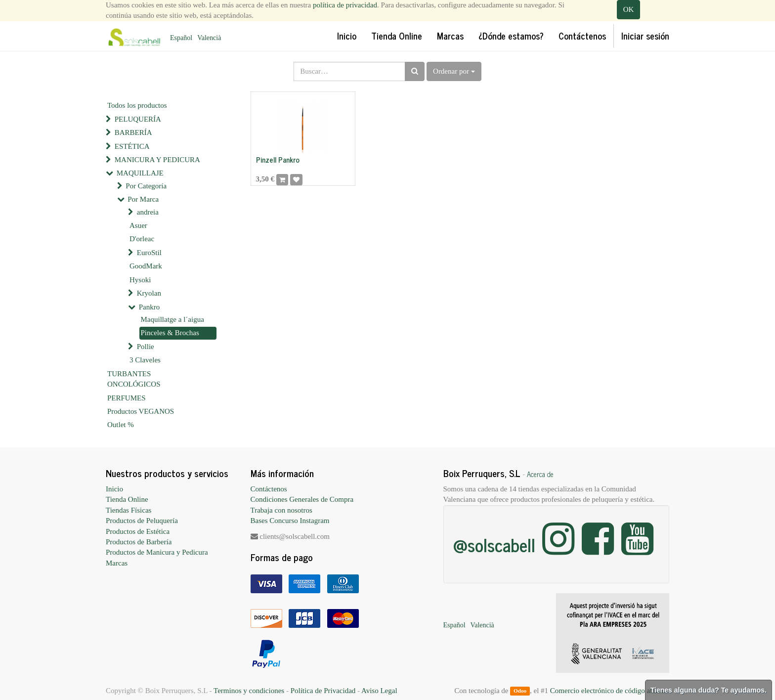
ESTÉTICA (132, 146)
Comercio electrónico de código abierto (609, 691)
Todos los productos (137, 105)
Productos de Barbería (139, 542)
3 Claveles (145, 360)
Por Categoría (146, 186)
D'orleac (142, 239)
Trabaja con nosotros (281, 510)
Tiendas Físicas (129, 510)
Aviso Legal (379, 691)
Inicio (114, 489)
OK (629, 9)
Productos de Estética (138, 531)
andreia (148, 212)
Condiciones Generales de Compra (302, 499)
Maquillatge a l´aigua (172, 319)
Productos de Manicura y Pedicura (157, 552)
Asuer (138, 225)
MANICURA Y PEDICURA (157, 160)
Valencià (209, 38)
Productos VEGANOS (141, 411)
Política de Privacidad (323, 691)
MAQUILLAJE (140, 173)
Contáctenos (269, 489)
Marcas (117, 563)
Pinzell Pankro (278, 159)
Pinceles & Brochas (170, 333)
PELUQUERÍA (138, 119)
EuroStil (149, 253)
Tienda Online (127, 499)
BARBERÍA (133, 132)
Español (181, 38)
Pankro (150, 307)
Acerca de (540, 474)
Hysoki (140, 280)
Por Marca (143, 199)
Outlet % (121, 425)
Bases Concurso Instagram (290, 521)
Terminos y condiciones (249, 691)
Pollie (146, 347)
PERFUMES (127, 398)
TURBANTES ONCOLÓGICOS (134, 379)
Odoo (520, 691)
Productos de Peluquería (142, 521)
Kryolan (149, 293)
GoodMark (146, 266)
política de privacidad (345, 5)
